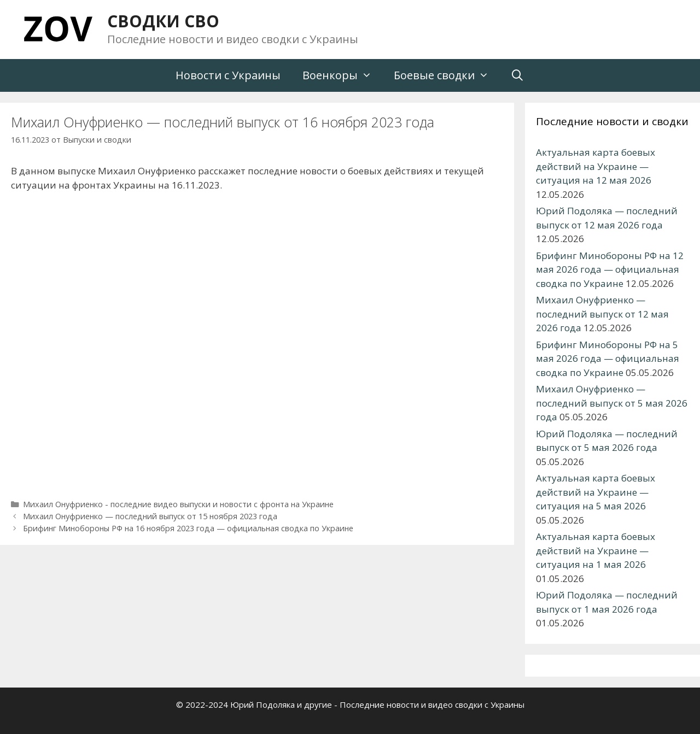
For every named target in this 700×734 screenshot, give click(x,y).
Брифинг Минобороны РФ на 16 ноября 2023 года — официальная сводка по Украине (188, 528)
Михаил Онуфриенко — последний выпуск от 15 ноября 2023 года (150, 516)
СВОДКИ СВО (163, 21)
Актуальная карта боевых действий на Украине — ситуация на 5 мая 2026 (596, 492)
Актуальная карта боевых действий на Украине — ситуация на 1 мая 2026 (596, 550)
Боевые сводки (447, 75)
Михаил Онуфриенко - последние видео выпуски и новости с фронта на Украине (178, 504)
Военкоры (343, 75)
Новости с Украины (228, 75)
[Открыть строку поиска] (518, 75)
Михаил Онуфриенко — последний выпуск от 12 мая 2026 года (602, 314)
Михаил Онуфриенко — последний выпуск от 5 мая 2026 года (612, 403)
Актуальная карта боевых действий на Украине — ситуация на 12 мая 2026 (596, 166)
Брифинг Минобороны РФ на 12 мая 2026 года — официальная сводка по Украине (610, 269)
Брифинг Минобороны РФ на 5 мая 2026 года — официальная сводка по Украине (608, 359)
